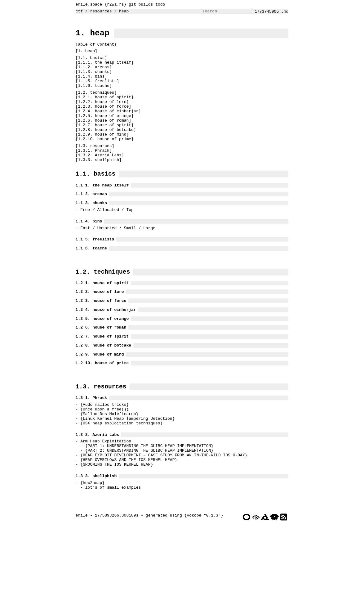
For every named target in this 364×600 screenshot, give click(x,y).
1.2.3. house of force (102, 123)
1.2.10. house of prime (103, 162)
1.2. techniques (94, 106)
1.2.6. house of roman (102, 139)
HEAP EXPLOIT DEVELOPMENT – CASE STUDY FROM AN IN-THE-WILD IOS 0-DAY (162, 524)
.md (286, 13)
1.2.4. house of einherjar (107, 128)
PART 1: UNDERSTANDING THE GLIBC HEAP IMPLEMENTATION (148, 513)
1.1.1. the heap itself (103, 70)
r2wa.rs (114, 5)
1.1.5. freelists (96, 93)
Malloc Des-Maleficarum (108, 474)
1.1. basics (90, 65)
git (131, 5)
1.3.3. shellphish (97, 186)
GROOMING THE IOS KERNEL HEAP (115, 535)
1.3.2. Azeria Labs (98, 181)
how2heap (91, 556)
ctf (78, 13)
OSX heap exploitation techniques (120, 486)
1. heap (91, 36)
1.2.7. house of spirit (103, 145)
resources (99, 13)
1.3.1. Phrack (92, 175)
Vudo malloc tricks (103, 463)
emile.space (87, 5)
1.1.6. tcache (92, 98)
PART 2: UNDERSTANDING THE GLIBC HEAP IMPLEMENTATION (148, 518)
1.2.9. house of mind (100, 156)
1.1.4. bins (90, 87)
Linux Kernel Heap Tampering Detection (126, 480)
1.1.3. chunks (92, 82)
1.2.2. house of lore (100, 117)
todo (159, 5)
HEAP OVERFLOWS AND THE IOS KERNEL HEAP (127, 529)
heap (122, 13)
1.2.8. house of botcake (104, 150)
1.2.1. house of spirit (103, 111)
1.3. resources (93, 169)
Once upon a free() (103, 469)
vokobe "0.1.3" (202, 595)
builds (144, 5)
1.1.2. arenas (92, 76)
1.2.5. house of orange (103, 134)
